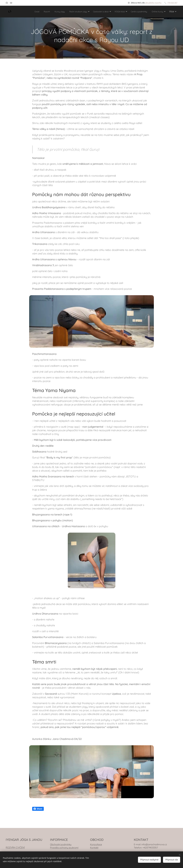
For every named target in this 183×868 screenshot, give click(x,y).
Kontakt (94, 848)
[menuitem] (36, 12)
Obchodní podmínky (61, 844)
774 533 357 (172, 3)
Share (38, 809)
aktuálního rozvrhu (153, 3)
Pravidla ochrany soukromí (64, 848)
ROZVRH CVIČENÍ (15, 847)
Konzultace (96, 844)
